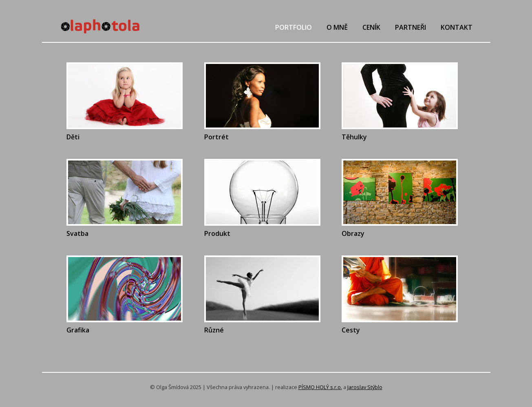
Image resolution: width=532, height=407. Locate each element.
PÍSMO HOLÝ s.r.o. (320, 387)
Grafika (78, 330)
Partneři (411, 27)
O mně (337, 27)
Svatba (77, 233)
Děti (73, 137)
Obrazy (353, 233)
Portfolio (294, 27)
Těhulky (354, 137)
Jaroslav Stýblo (365, 387)
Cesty (351, 330)
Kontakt (457, 27)
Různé (214, 330)
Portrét (216, 137)
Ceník (371, 27)
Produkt (217, 233)
